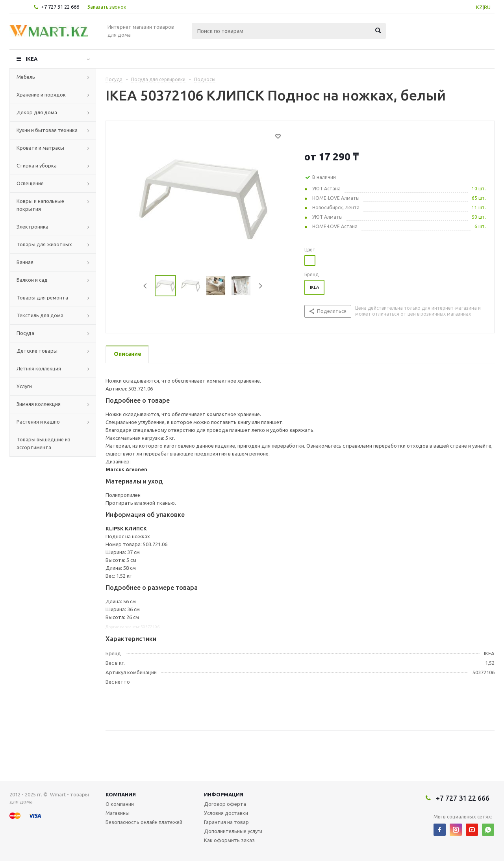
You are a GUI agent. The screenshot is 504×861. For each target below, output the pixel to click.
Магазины (118, 813)
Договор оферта (225, 804)
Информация (224, 794)
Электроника (32, 227)
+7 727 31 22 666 (60, 7)
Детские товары (37, 351)
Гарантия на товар (226, 822)
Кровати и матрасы (40, 148)
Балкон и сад (32, 280)
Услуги (24, 386)
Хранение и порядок (41, 95)
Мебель (26, 77)
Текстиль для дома (40, 315)
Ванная (25, 262)
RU (487, 7)
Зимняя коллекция (39, 404)
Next (260, 286)
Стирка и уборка (37, 166)
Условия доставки (226, 813)
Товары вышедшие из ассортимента (44, 443)
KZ (479, 7)
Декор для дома (37, 112)
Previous (145, 286)
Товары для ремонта (42, 298)
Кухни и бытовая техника (47, 130)
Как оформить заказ (229, 840)
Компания (121, 794)
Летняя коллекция (39, 368)
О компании (120, 804)
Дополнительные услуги (233, 831)
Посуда (25, 333)
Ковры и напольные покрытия (40, 205)
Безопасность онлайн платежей (144, 822)
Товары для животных (44, 244)
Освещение (30, 183)
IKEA (31, 59)
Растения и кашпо (38, 422)
